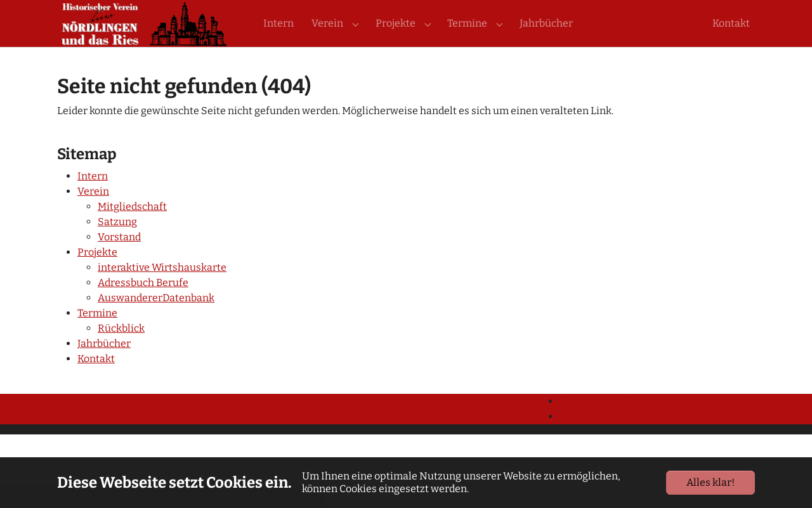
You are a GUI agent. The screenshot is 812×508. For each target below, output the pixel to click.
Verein (93, 214)
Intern (93, 199)
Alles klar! (710, 482)
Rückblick (121, 351)
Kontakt (96, 381)
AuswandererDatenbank (156, 321)
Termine (97, 336)
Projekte (97, 275)
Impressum (587, 439)
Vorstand (119, 260)
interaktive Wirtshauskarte (162, 290)
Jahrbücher (104, 366)
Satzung (117, 244)
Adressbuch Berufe (143, 305)
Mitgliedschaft (132, 229)
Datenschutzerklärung (613, 424)
